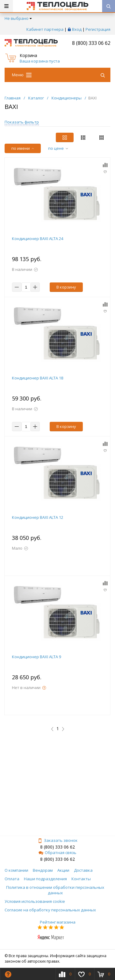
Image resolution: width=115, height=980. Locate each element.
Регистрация (98, 29)
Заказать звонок (58, 840)
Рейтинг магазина (58, 922)
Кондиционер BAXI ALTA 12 (38, 517)
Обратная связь (57, 853)
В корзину (66, 287)
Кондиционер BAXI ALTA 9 (36, 657)
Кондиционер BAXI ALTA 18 (38, 378)
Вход (77, 29)
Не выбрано (18, 18)
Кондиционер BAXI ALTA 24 (38, 239)
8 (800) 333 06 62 (91, 43)
